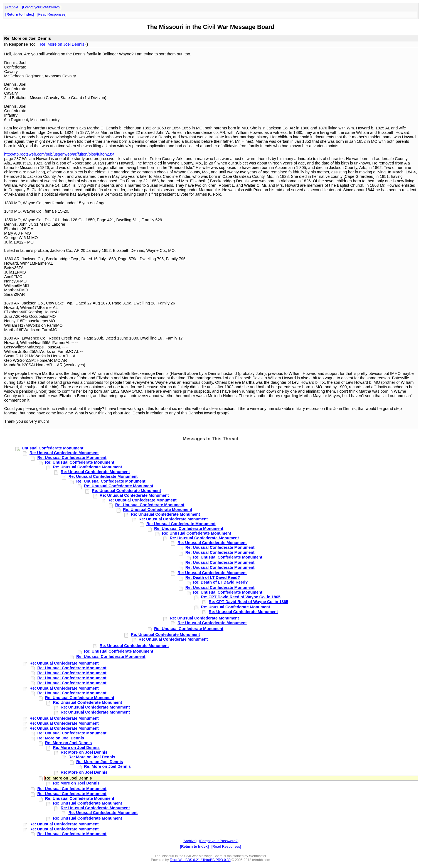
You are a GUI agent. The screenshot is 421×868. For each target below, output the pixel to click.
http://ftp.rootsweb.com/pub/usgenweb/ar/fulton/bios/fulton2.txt (59, 154)
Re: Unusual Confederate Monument (64, 453)
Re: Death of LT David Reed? (213, 577)
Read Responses (52, 14)
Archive (12, 7)
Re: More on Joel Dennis (62, 44)
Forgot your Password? (42, 7)
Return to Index (20, 14)
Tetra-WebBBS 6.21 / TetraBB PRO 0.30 (200, 860)
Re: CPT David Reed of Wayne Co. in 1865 (241, 597)
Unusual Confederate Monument (52, 448)
